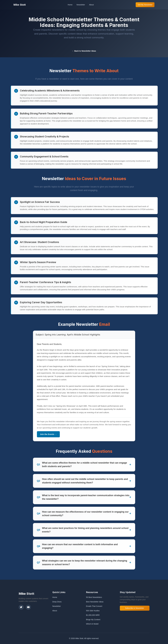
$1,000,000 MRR (93, 615)
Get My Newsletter (145, 5)
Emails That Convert (94, 606)
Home (70, 5)
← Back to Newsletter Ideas (84, 51)
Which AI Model (92, 624)
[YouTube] (28, 607)
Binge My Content (93, 620)
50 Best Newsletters (94, 597)
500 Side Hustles (93, 611)
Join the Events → (48, 434)
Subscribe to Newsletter (135, 608)
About (91, 5)
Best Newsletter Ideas (95, 602)
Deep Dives (57, 602)
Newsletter (81, 5)
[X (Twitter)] (21, 607)
